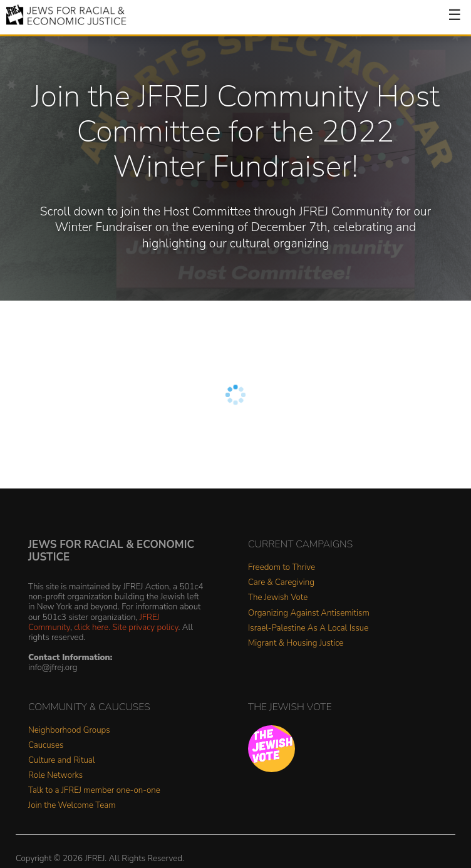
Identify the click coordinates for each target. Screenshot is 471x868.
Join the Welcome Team (72, 806)
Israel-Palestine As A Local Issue (308, 628)
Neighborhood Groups (69, 731)
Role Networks (55, 776)
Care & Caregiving (281, 583)
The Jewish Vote (278, 598)
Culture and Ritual (62, 761)
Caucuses (46, 746)
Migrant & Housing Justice (296, 643)
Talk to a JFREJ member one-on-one (94, 791)
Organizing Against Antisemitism (309, 613)
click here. (92, 627)
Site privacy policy (145, 627)
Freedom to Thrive (282, 568)
